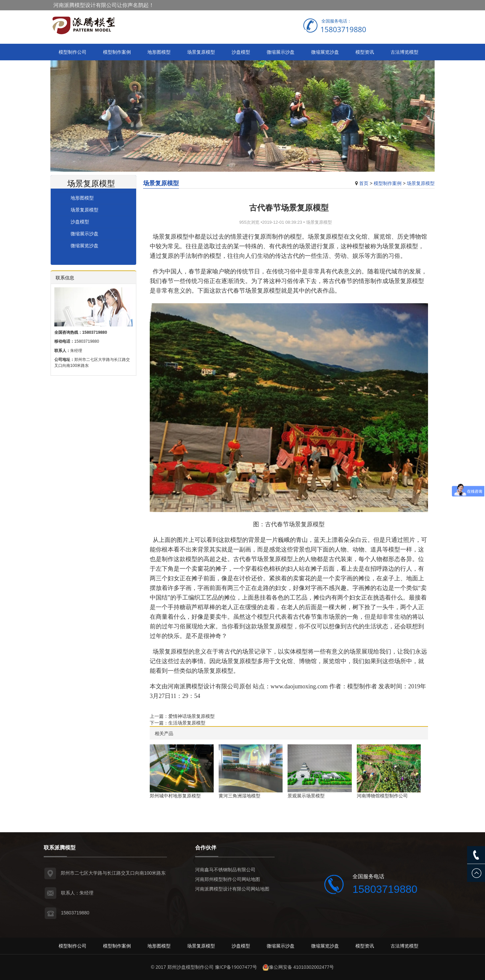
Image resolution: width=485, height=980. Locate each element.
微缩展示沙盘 (281, 52)
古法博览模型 (404, 52)
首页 (364, 183)
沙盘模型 (241, 52)
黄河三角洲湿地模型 (240, 796)
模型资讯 (365, 52)
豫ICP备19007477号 (236, 967)
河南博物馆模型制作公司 (382, 796)
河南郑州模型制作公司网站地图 (228, 879)
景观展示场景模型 (306, 796)
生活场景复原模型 (187, 723)
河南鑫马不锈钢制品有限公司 (225, 869)
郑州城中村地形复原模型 (175, 796)
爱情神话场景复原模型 (191, 716)
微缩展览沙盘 (325, 52)
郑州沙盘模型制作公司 (190, 967)
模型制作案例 (117, 52)
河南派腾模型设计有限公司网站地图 (232, 889)
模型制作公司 (73, 52)
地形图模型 (159, 52)
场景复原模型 (201, 52)
